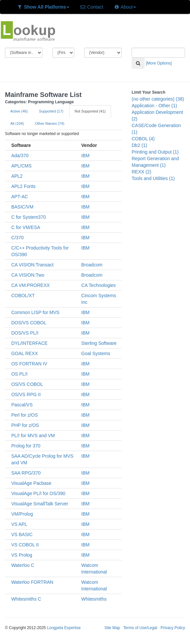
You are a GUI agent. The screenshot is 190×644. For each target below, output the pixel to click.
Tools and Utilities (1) (153, 178)
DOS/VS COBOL (29, 323)
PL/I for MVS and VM (33, 436)
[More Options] (159, 63)
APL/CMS (21, 166)
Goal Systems (96, 353)
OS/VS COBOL (27, 384)
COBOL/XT (23, 296)
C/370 (17, 238)
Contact (92, 7)
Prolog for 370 (26, 446)
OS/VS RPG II (26, 394)
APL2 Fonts (23, 186)
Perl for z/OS (25, 415)
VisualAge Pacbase (31, 483)
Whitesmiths (94, 599)
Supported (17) (51, 111)
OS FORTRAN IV (29, 364)
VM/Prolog (22, 514)
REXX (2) (141, 172)
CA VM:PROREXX (31, 285)
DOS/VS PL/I (25, 333)
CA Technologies (98, 285)
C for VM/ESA (26, 227)
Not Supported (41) (90, 111)
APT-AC (20, 197)
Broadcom (92, 265)
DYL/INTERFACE (30, 343)
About (125, 7)
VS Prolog (22, 555)
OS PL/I (19, 374)
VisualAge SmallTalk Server (40, 504)
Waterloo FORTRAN (32, 582)
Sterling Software (99, 343)
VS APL (19, 524)
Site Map (112, 628)
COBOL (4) (143, 139)
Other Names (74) (50, 123)
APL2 (17, 176)
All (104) (17, 123)
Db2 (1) (139, 145)
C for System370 (29, 217)
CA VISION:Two (28, 275)
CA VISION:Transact (32, 265)
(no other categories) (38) (158, 99)
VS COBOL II (25, 545)
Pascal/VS (22, 405)
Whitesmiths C (26, 599)
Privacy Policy (173, 628)
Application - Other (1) (154, 106)
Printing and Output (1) (155, 152)
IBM (85, 156)
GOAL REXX (25, 353)
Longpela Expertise (64, 628)
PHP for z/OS (25, 425)
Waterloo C (23, 565)
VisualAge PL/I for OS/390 (38, 493)
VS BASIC (22, 534)
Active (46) (19, 111)
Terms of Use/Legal (140, 628)
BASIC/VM (22, 207)
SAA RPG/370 (26, 473)
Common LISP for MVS (35, 312)
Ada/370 (20, 156)
